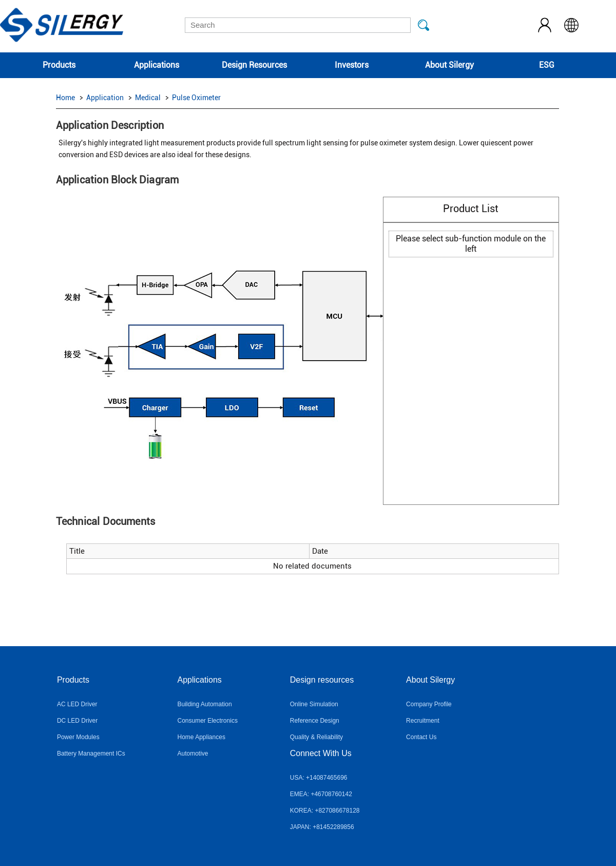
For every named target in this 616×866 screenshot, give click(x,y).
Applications (157, 65)
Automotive (193, 754)
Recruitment (423, 721)
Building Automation (205, 704)
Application (105, 98)
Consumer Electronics (208, 721)
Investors (352, 65)
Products (59, 65)
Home (65, 98)
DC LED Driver (77, 721)
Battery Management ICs (91, 754)
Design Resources (254, 65)
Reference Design (315, 721)
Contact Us (421, 737)
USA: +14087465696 (319, 778)
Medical (148, 98)
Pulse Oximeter (196, 98)
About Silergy (449, 65)
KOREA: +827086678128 (325, 811)
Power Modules (78, 737)
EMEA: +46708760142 (321, 794)
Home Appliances (201, 737)
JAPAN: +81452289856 (322, 827)
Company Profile (429, 704)
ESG (547, 65)
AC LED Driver (77, 704)
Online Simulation (314, 704)
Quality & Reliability (316, 737)
